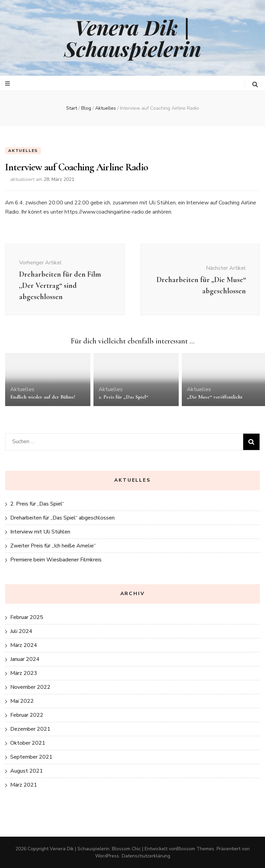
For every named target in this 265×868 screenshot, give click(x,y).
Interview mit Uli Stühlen (40, 532)
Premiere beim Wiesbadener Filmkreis (56, 560)
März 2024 (24, 645)
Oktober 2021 (28, 743)
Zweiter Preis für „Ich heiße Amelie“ (53, 546)
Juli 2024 (21, 631)
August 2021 (27, 771)
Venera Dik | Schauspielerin (133, 38)
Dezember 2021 (30, 729)
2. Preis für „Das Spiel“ (123, 397)
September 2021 (31, 757)
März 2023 (24, 673)
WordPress (107, 856)
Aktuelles (23, 151)
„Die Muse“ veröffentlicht (215, 397)
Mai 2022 (22, 701)
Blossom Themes (195, 849)
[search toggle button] (255, 85)
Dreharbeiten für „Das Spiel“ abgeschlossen (62, 518)
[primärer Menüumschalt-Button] (8, 84)
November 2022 (30, 687)
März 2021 (24, 785)
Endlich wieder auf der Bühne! (43, 397)
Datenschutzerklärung (146, 856)
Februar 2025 (27, 617)
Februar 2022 (27, 715)
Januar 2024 (25, 659)
